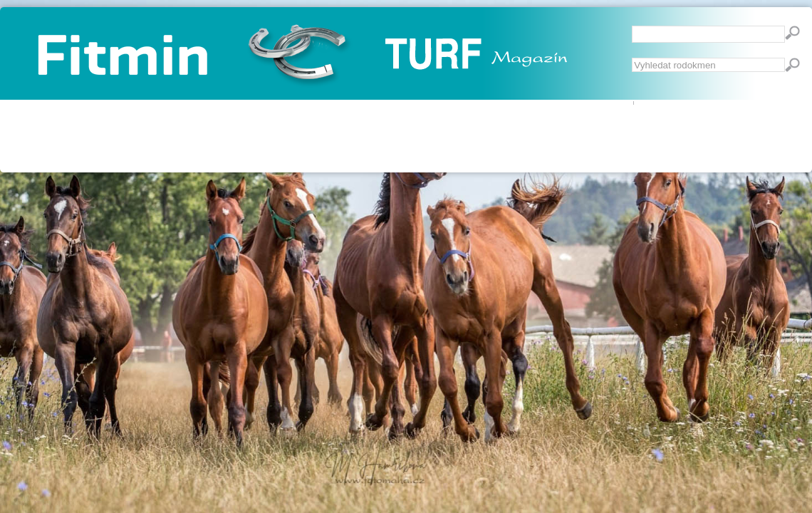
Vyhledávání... (632, 58)
